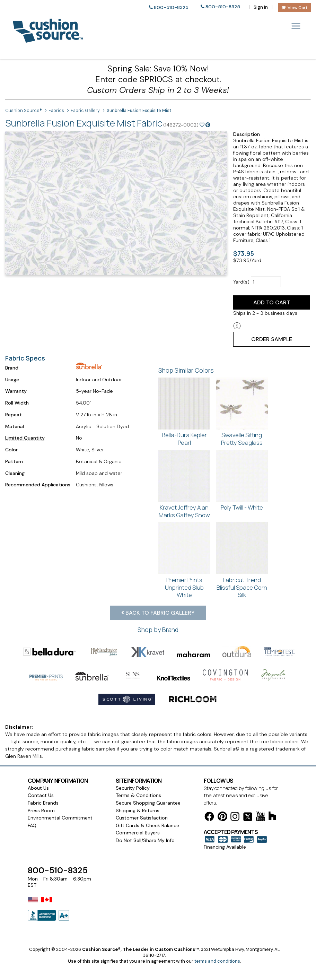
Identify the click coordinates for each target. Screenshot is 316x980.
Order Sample (272, 339)
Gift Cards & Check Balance (147, 825)
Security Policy (133, 788)
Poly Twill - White (242, 507)
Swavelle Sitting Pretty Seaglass (242, 439)
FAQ (32, 825)
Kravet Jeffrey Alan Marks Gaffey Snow (184, 511)
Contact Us (41, 795)
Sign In (261, 7)
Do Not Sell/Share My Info (145, 840)
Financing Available (225, 847)
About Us (38, 788)
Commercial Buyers (138, 833)
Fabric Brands (43, 803)
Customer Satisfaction (142, 818)
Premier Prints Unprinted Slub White (184, 587)
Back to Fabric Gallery (158, 613)
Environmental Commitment (60, 818)
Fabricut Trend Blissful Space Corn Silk (242, 587)
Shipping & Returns (138, 810)
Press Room (41, 810)
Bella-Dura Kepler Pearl (184, 439)
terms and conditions (217, 961)
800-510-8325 (171, 7)
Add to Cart (272, 302)
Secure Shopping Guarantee (148, 803)
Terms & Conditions (138, 795)
